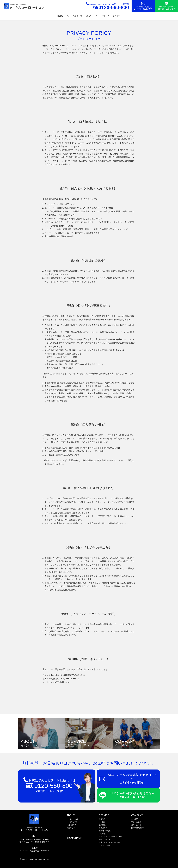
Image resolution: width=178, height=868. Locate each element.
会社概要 (134, 819)
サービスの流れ (73, 822)
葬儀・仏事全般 (105, 839)
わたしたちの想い (73, 819)
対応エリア (71, 828)
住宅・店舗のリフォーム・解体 (111, 836)
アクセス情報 (136, 822)
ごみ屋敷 (102, 834)
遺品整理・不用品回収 (35, 823)
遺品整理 (102, 819)
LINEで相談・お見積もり (167, 8)
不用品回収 (103, 828)
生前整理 (102, 825)
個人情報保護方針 (138, 828)
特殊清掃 (102, 822)
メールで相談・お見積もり (143, 8)
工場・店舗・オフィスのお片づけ (111, 842)
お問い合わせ (136, 825)
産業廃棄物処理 (105, 831)
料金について (72, 825)
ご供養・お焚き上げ (106, 845)
